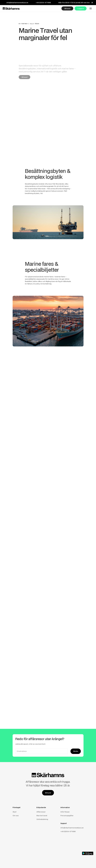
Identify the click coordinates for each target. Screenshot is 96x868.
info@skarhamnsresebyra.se (17, 3)
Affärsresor (41, 812)
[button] (91, 8)
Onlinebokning (42, 819)
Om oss (16, 816)
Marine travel (42, 816)
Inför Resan (65, 812)
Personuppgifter (67, 816)
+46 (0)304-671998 (43, 3)
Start (15, 812)
